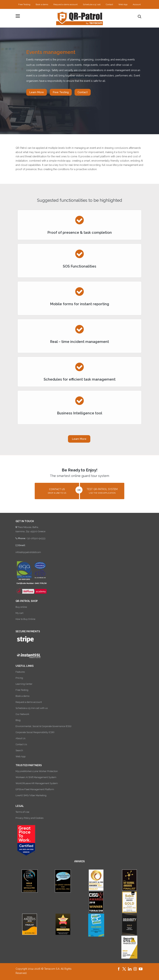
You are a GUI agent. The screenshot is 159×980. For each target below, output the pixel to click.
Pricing (16, 678)
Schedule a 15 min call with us (28, 708)
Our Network (19, 714)
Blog (15, 720)
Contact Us (18, 744)
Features (17, 672)
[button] (53, 491)
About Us (17, 738)
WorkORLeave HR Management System (33, 783)
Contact (109, 4)
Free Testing (24, 4)
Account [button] (137, 4)
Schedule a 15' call (92, 4)
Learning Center (20, 684)
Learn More (37, 92)
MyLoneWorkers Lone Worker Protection (33, 771)
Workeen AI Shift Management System (32, 777)
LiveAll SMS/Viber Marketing (28, 795)
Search (16, 750)
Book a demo (42, 4)
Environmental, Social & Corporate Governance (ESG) (40, 726)
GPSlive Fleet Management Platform (31, 789)
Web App (123, 4)
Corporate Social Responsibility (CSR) (31, 732)
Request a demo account (65, 4)
